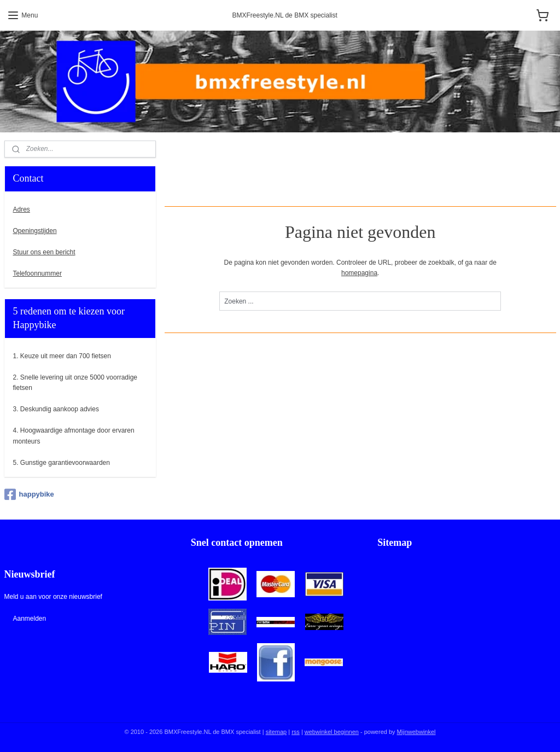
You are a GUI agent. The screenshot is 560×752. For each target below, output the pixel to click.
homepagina (359, 273)
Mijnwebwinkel (416, 732)
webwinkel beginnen (332, 732)
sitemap (276, 732)
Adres (22, 209)
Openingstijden (35, 231)
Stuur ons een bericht (44, 252)
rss (296, 732)
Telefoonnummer (37, 273)
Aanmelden (29, 619)
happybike (29, 494)
